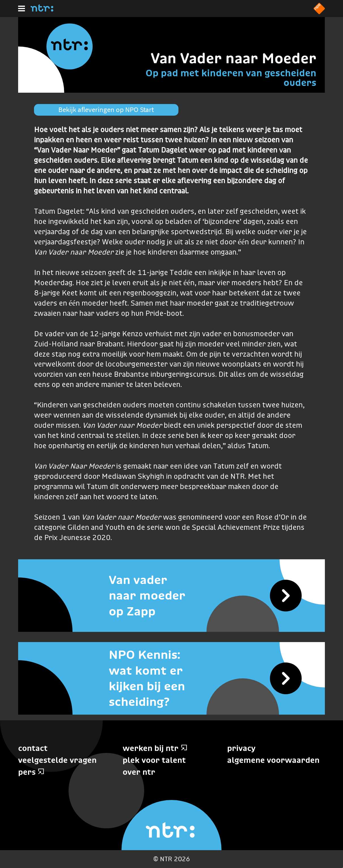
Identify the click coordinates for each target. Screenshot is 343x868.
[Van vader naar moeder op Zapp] (172, 596)
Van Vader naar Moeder (234, 58)
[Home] (42, 10)
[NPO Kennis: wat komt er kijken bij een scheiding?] (172, 678)
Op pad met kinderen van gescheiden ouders (231, 78)
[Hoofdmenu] (22, 9)
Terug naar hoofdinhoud (343, 868)
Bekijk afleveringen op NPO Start (106, 109)
